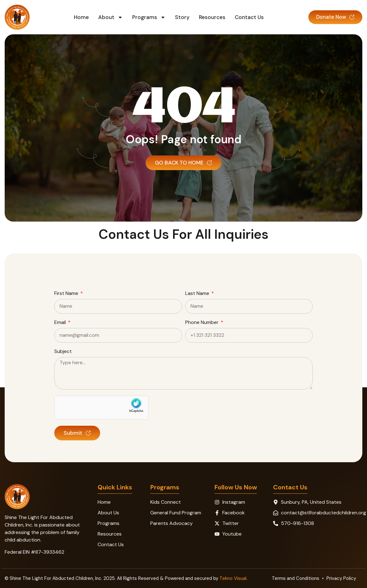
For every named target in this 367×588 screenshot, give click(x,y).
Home (79, 17)
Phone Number (203, 323)
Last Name (198, 294)
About (108, 17)
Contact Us (247, 17)
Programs (147, 17)
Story (180, 17)
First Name (67, 294)
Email (61, 323)
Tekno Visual (233, 578)
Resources (210, 17)
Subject (63, 352)
